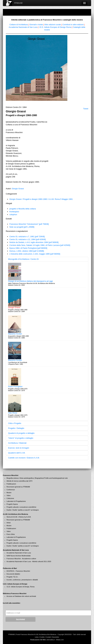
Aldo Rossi (13, 413)
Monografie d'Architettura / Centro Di (23, 259)
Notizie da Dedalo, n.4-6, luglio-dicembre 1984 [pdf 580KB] (34, 242)
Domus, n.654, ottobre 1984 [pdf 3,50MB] (27, 251)
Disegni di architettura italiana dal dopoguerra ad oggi (30, 281)
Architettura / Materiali (17, 443)
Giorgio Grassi (18, 189)
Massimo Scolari (15, 334)
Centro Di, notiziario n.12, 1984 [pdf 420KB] (28, 239)
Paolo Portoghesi (15, 387)
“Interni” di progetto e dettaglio (21, 438)
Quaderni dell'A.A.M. (17, 453)
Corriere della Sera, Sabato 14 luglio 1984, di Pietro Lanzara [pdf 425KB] (40, 245)
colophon (13, 214)
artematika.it (51, 640)
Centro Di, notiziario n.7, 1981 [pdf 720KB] (27, 237)
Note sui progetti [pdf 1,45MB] (22, 227)
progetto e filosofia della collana (23, 209)
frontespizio (14, 212)
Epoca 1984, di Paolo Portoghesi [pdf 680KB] (28, 248)
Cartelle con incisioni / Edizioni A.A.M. (24, 458)
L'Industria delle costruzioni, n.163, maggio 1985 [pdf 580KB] (35, 254)
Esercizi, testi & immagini (19, 448)
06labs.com (60, 640)
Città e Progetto (15, 423)
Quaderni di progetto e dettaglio (21, 433)
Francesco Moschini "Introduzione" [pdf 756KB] (29, 224)
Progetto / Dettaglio (16, 428)
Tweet (86, 109)
